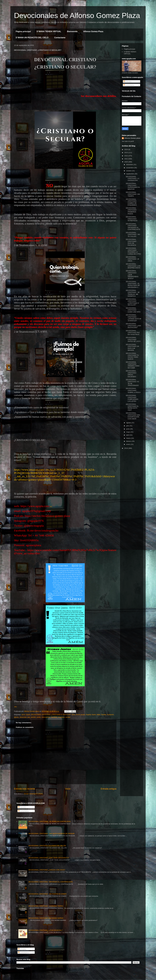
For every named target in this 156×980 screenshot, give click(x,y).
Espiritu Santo (91, 715)
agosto (129, 423)
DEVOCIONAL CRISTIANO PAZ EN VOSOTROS (133, 333)
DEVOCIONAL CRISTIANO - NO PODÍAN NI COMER (47, 894)
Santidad (54, 717)
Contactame (60, 38)
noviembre (130, 168)
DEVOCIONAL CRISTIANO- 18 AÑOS (132, 259)
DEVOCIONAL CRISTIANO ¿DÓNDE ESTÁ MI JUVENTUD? (133, 318)
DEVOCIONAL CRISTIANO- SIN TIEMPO (133, 194)
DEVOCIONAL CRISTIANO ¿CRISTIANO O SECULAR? (132, 302)
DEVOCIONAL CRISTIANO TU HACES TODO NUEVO (132, 356)
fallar (98, 715)
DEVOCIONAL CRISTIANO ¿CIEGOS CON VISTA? (47, 870)
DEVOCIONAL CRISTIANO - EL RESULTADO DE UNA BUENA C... (133, 284)
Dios (73, 715)
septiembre (130, 174)
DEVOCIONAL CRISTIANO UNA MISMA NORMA (46, 918)
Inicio (68, 789)
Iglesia (16, 717)
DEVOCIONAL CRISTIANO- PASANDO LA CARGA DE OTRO (133, 251)
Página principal (23, 31)
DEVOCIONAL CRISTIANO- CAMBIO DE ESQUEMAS (131, 202)
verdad (68, 717)
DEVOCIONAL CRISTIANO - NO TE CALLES (133, 234)
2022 (126, 156)
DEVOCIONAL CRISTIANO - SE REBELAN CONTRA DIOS (49, 821)
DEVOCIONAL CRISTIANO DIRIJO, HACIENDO (131, 374)
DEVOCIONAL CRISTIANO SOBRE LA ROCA (133, 390)
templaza (61, 717)
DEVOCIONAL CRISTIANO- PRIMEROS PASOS (131, 211)
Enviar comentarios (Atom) (33, 794)
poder (39, 717)
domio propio (80, 715)
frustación (110, 715)
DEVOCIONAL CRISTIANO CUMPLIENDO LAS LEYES (132, 398)
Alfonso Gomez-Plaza (93, 31)
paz (29, 717)
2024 (126, 149)
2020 (126, 162)
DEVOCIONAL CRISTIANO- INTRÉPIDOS (132, 219)
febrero (129, 441)
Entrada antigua (109, 789)
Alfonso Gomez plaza (132, 138)
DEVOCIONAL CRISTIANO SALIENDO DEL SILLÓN (47, 846)
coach (28, 715)
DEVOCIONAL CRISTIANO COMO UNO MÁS (133, 310)
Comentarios (129, 85)
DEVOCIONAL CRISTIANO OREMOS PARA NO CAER (132, 365)
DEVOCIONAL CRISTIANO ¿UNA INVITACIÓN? (133, 326)
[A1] (51, 507)
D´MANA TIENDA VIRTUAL (49, 31)
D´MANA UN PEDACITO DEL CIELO (32, 38)
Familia (103, 715)
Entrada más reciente (25, 789)
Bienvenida (72, 31)
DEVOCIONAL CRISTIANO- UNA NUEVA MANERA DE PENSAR (51, 834)
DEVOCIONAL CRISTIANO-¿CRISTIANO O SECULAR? (51, 715)
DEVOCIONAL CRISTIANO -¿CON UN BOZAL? (45, 930)
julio (128, 426)
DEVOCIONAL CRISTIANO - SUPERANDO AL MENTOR (133, 186)
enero (129, 444)
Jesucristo (23, 717)
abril (128, 435)
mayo (128, 432)
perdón (33, 717)
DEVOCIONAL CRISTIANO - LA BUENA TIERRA (46, 906)
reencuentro (46, 717)
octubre (129, 171)
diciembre (130, 165)
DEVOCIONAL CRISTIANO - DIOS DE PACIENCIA (132, 242)
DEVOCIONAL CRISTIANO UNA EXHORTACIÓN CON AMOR (133, 416)
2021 (126, 159)
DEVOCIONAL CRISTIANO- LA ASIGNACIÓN (132, 179)
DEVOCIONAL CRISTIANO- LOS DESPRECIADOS (133, 266)
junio (128, 429)
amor (23, 715)
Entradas (127, 81)
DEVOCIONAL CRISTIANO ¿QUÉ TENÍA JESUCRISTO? (49, 858)
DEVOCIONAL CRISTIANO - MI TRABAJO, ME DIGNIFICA (133, 293)
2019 (126, 448)
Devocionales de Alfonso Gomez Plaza (77, 15)
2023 (126, 153)
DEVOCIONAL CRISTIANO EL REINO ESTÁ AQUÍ (132, 407)
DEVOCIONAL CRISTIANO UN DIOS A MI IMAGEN (132, 347)
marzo (129, 438)
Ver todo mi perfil (128, 141)
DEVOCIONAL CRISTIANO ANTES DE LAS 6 (133, 339)
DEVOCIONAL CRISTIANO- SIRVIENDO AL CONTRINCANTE (133, 227)
